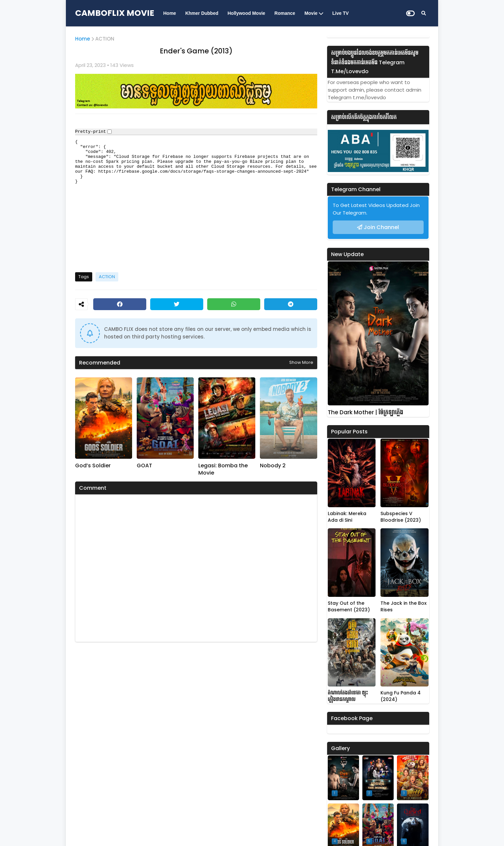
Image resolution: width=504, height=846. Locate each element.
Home (170, 13)
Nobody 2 (273, 466)
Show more (301, 362)
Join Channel (381, 227)
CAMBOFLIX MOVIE (115, 13)
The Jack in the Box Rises (404, 607)
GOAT (144, 466)
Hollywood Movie (246, 13)
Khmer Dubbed (202, 13)
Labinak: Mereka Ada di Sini (347, 517)
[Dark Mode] (410, 13)
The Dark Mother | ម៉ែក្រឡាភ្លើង (365, 412)
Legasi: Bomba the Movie (223, 469)
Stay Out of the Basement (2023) (349, 607)
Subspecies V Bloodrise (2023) (401, 517)
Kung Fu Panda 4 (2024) (401, 696)
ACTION (105, 39)
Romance (285, 13)
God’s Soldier (93, 466)
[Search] (424, 13)
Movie (311, 13)
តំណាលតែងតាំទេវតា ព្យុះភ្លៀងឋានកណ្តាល (348, 696)
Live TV (341, 13)
